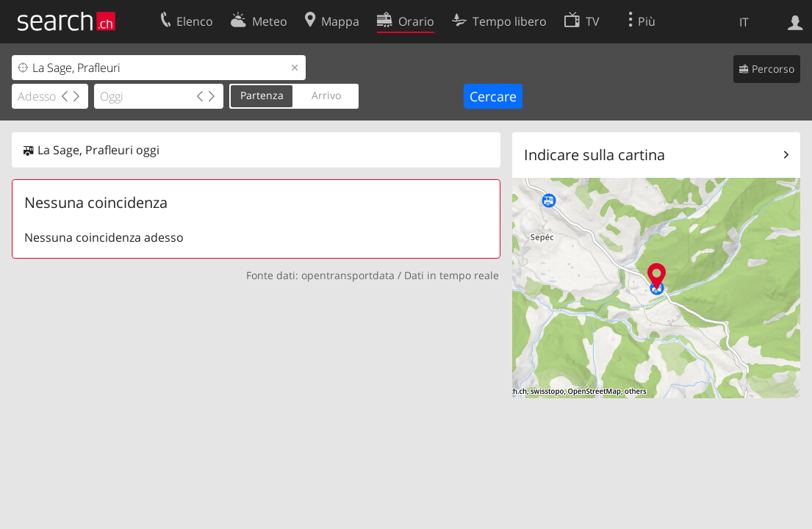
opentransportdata (348, 275)
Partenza (262, 95)
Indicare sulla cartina (594, 155)
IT (744, 22)
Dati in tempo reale (452, 275)
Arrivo (326, 95)
